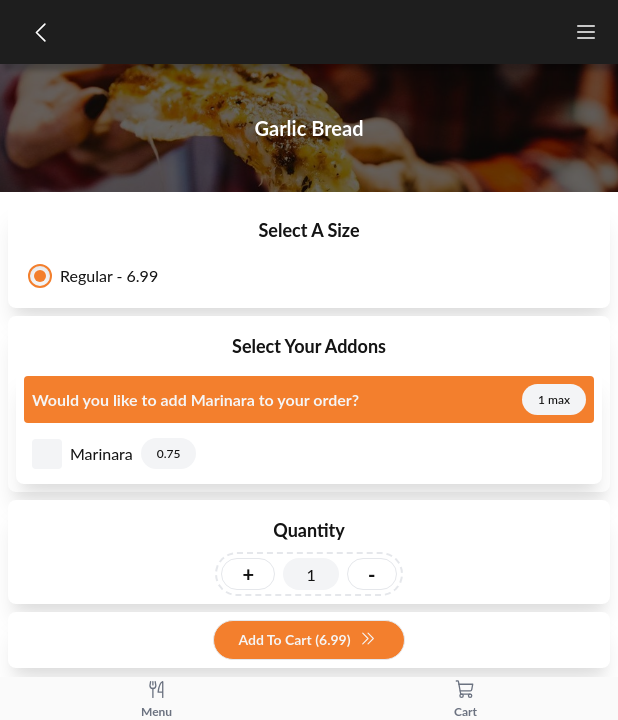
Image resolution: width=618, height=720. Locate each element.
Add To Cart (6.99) (306, 640)
